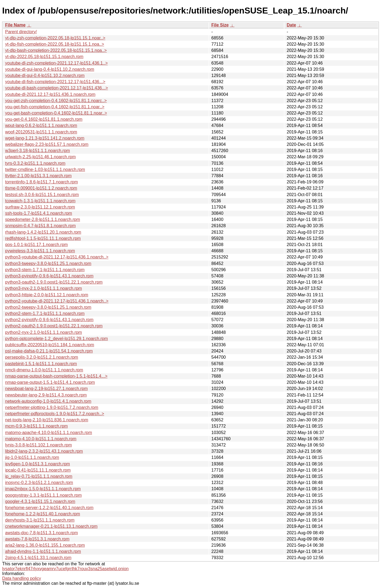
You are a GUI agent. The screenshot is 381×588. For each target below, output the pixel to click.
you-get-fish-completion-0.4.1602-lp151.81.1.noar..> (55, 107)
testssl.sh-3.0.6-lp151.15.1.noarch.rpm (42, 195)
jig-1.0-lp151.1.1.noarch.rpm (32, 457)
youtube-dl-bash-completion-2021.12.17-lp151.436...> (57, 88)
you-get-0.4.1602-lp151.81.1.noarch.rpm (44, 119)
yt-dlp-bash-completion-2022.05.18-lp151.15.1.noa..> (56, 50)
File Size (220, 25)
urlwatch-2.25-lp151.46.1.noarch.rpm (40, 157)
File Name (15, 25)
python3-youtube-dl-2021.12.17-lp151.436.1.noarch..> (57, 257)
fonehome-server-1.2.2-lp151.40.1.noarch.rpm (49, 508)
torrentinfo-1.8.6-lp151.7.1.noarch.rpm (41, 182)
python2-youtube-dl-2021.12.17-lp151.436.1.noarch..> (57, 301)
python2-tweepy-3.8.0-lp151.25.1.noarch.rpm (48, 307)
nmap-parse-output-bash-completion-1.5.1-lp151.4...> (56, 376)
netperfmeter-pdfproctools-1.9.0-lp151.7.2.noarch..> (55, 414)
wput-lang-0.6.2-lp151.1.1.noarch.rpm (41, 125)
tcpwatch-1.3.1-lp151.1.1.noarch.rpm (40, 201)
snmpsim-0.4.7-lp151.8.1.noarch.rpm (40, 226)
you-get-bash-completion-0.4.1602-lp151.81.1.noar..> (56, 113)
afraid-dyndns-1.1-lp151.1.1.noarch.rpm (43, 551)
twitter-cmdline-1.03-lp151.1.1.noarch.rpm (45, 169)
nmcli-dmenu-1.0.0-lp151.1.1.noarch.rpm (44, 370)
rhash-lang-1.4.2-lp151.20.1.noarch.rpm (43, 232)
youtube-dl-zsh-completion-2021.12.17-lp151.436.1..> (56, 63)
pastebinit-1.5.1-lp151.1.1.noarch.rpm (41, 364)
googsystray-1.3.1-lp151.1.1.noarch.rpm (43, 495)
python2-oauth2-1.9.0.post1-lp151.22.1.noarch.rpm (54, 326)
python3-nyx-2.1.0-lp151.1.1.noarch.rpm (44, 288)
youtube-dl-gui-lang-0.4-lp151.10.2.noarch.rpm (50, 69)
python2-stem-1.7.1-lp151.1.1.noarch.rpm (45, 313)
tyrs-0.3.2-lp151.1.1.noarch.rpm (35, 163)
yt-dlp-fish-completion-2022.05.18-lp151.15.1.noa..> (55, 44)
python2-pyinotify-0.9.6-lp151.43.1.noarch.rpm (49, 320)
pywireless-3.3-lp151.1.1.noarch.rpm (40, 251)
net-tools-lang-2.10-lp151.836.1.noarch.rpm (47, 420)
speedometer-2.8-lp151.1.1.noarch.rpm (43, 219)
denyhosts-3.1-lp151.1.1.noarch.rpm (40, 520)
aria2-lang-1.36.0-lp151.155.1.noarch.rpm (45, 545)
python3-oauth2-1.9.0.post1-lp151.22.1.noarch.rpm (54, 282)
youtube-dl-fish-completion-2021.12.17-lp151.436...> (55, 82)
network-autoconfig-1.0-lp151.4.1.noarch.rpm (48, 401)
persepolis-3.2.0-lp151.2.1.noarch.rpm (42, 357)
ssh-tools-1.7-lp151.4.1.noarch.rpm (39, 213)
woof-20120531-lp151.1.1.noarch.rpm (41, 132)
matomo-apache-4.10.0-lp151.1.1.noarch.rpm (49, 433)
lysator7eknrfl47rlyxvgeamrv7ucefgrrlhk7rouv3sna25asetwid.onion (65, 569)
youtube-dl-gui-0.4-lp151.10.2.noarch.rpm (45, 75)
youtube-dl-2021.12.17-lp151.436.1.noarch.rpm (50, 94)
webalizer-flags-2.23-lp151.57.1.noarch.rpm (47, 144)
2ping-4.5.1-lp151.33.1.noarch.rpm (38, 558)
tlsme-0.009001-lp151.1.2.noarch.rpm (41, 188)
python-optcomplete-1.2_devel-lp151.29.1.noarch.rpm (57, 339)
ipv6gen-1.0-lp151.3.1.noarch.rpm (38, 464)
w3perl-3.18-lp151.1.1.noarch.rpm (38, 151)
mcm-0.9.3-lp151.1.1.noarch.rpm (36, 426)
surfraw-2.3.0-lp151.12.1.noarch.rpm (40, 207)
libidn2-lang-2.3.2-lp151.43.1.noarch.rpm (44, 451)
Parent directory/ (21, 32)
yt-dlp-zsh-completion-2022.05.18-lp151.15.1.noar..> (55, 38)
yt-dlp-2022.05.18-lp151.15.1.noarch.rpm (44, 57)
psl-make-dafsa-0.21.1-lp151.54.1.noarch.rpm (49, 351)
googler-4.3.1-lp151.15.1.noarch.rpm (40, 501)
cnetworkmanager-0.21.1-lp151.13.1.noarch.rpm (51, 526)
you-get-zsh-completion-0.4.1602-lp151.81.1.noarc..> (56, 101)
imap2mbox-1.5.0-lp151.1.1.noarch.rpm (43, 489)
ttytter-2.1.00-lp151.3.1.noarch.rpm (38, 176)
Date (291, 25)
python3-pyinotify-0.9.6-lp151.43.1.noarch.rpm (49, 276)
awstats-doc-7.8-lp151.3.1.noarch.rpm (41, 533)
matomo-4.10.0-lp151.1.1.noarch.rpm (41, 439)
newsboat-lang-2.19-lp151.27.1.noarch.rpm (46, 389)
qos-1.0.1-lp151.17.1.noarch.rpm (36, 245)
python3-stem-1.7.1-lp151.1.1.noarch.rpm (45, 270)
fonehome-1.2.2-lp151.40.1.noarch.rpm (43, 514)
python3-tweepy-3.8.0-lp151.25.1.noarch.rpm (48, 263)
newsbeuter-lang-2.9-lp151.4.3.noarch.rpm (46, 395)
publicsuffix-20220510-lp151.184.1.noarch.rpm (50, 345)
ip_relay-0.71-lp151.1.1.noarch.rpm (39, 476)
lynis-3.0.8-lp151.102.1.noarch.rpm (38, 445)
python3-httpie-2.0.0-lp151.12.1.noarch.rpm (47, 295)
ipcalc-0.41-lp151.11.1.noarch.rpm (38, 470)
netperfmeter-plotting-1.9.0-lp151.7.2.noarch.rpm (52, 407)
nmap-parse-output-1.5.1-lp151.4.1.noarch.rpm (50, 382)
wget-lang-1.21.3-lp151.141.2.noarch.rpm (45, 138)
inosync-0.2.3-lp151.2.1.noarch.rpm (39, 483)
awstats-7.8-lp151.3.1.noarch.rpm (37, 539)
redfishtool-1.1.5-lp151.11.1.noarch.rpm (43, 238)
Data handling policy (22, 578)
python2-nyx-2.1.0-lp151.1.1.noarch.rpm (44, 332)
